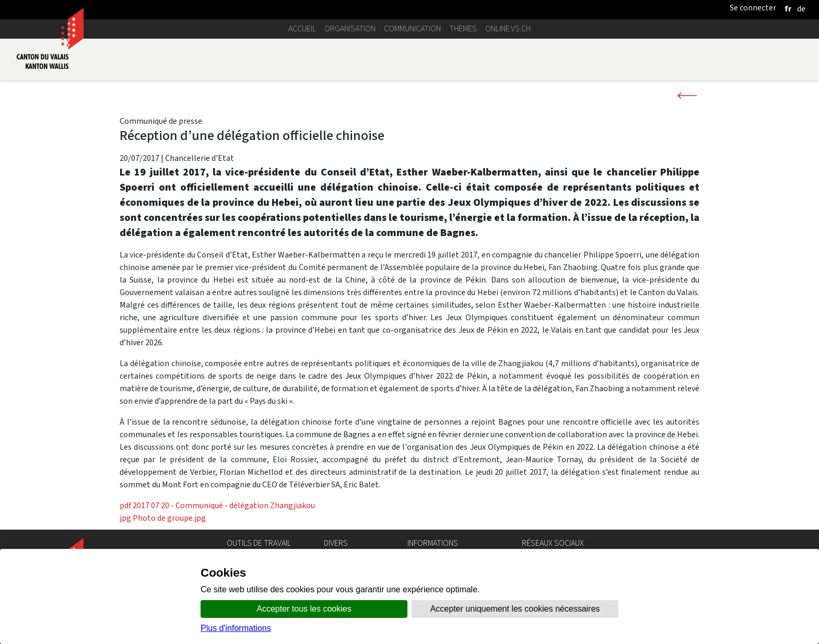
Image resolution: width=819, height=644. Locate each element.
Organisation (350, 28)
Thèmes (463, 28)
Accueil (302, 28)
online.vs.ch (508, 28)
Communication (412, 28)
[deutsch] (801, 9)
